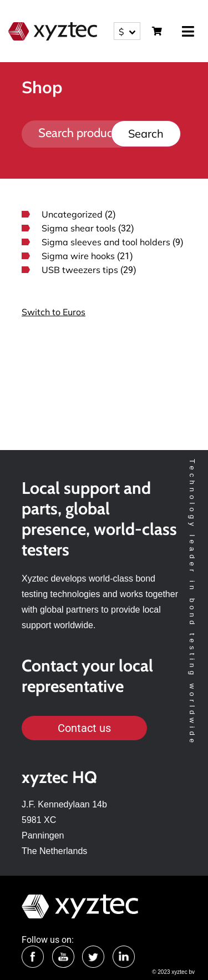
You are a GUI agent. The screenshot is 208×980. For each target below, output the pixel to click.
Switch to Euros (54, 312)
